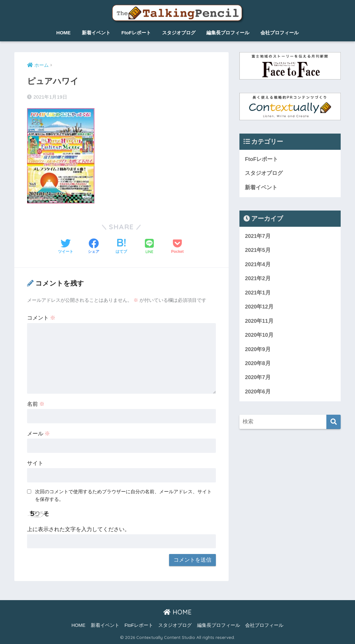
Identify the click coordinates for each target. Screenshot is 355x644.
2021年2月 (258, 279)
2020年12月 (259, 307)
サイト (35, 463)
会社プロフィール (280, 33)
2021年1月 (258, 293)
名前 (36, 404)
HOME (64, 33)
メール (39, 434)
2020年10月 (259, 336)
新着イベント (96, 33)
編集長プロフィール (228, 33)
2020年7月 (258, 379)
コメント (41, 318)
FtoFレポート (136, 33)
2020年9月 (258, 350)
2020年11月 (259, 322)
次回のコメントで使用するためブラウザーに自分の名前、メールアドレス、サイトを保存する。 (123, 495)
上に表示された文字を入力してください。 (78, 529)
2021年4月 (258, 265)
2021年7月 (258, 236)
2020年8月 (258, 364)
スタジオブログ (179, 33)
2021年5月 (258, 251)
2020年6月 (258, 393)
